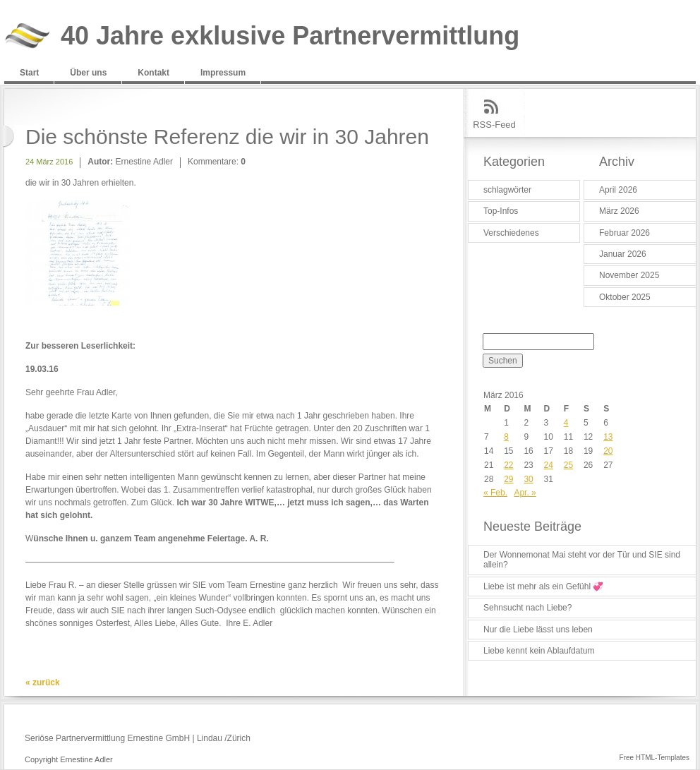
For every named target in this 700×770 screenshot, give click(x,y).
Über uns (88, 73)
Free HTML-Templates (654, 758)
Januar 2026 (623, 254)
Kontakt (153, 73)
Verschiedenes (511, 233)
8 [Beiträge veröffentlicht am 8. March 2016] (506, 437)
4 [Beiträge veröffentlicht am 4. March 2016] (566, 423)
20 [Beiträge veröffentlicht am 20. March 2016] (608, 451)
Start (29, 73)
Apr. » (525, 493)
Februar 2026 (624, 233)
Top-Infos (501, 211)
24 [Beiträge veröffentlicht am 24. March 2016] (549, 465)
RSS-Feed (494, 125)
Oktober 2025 (625, 297)
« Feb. (495, 493)
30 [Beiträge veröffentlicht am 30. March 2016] (528, 479)
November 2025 (629, 275)
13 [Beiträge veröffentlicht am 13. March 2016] (608, 437)
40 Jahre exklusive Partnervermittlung (290, 36)
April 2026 (618, 190)
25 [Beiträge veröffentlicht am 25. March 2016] (568, 465)
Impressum (223, 73)
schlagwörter (507, 190)
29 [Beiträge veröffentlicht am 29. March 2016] (508, 479)
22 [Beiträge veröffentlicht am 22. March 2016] (508, 465)
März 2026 (619, 211)
